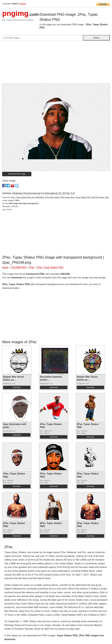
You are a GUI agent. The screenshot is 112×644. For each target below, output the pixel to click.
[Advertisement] (56, 63)
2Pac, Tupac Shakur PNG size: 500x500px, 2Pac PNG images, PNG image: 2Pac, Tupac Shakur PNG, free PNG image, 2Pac (60, 197)
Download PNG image (17, 174)
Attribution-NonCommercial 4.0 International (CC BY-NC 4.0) (43, 193)
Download (17, 387)
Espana (23, 4)
